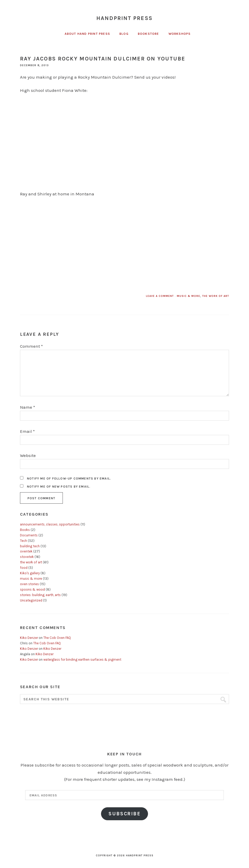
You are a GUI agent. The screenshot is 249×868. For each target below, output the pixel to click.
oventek (26, 551)
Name (28, 407)
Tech (23, 541)
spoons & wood (32, 589)
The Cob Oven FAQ (57, 638)
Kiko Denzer (29, 638)
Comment (31, 346)
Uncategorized (31, 600)
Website (28, 455)
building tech (30, 546)
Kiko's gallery (30, 573)
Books (25, 530)
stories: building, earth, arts (40, 595)
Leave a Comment (160, 296)
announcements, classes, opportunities (50, 524)
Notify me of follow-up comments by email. (69, 479)
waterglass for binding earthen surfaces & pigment (82, 659)
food (24, 568)
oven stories (29, 584)
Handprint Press (125, 18)
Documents (29, 535)
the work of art (216, 296)
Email (27, 431)
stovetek (27, 557)
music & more (189, 296)
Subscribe (125, 814)
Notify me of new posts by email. (59, 487)
